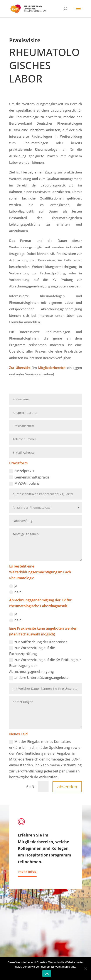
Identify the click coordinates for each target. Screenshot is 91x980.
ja (13, 586)
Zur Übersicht (20, 368)
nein (15, 592)
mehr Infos (27, 872)
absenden (67, 787)
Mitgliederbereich (52, 368)
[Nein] (86, 968)
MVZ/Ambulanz (24, 483)
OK (46, 974)
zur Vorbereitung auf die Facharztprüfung (32, 651)
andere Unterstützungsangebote (39, 678)
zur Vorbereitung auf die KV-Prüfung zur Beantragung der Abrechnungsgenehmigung (45, 666)
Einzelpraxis (22, 471)
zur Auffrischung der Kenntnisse (38, 642)
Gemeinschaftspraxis (29, 477)
